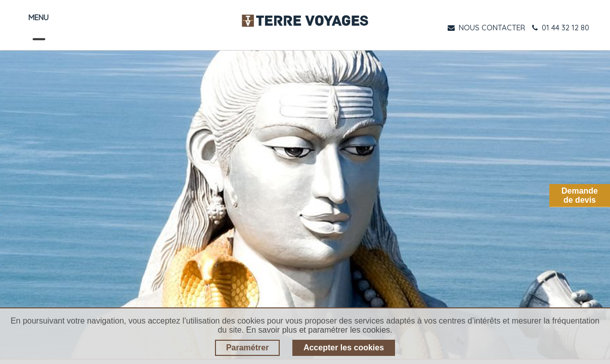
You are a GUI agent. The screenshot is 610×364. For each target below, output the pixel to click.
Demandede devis (580, 195)
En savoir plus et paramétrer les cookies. (319, 330)
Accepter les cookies (344, 348)
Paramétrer (248, 348)
